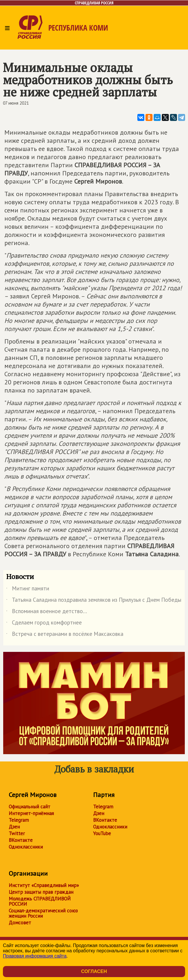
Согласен (94, 971)
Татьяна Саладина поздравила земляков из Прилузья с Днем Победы (94, 601)
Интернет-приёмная (31, 813)
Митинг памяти (28, 590)
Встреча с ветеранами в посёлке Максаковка (65, 635)
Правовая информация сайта (35, 956)
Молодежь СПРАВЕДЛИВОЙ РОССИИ (40, 901)
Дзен (14, 827)
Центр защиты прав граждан (41, 892)
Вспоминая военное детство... (47, 612)
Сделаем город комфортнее (44, 624)
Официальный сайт (30, 807)
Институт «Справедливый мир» (44, 885)
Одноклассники (26, 847)
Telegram (19, 820)
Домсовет (20, 923)
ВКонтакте (21, 840)
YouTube (102, 833)
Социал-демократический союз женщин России (43, 913)
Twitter (17, 833)
